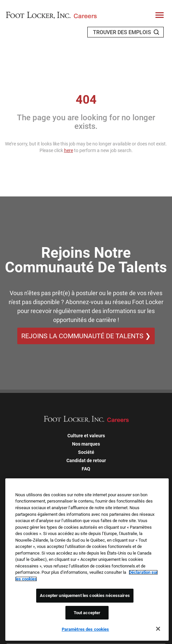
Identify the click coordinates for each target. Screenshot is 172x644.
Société (86, 452)
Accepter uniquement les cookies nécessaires (85, 595)
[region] (87, 560)
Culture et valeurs (86, 436)
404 (86, 100)
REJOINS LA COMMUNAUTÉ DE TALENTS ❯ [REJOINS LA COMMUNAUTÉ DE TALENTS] (86, 336)
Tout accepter (87, 613)
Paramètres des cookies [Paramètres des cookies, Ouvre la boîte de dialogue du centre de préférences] (86, 629)
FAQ (86, 469)
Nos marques (86, 444)
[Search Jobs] (156, 32)
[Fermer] (158, 629)
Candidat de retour (86, 460)
